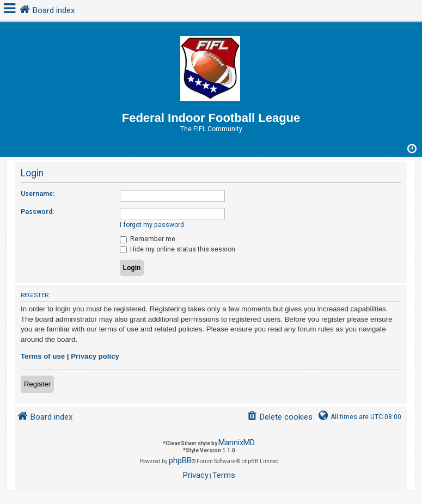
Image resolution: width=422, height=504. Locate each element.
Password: (37, 212)
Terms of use (43, 356)
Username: (38, 194)
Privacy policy (95, 356)
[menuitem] (280, 417)
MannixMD (237, 442)
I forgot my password (152, 225)
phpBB (180, 460)
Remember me (148, 239)
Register (37, 384)
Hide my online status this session (178, 249)
